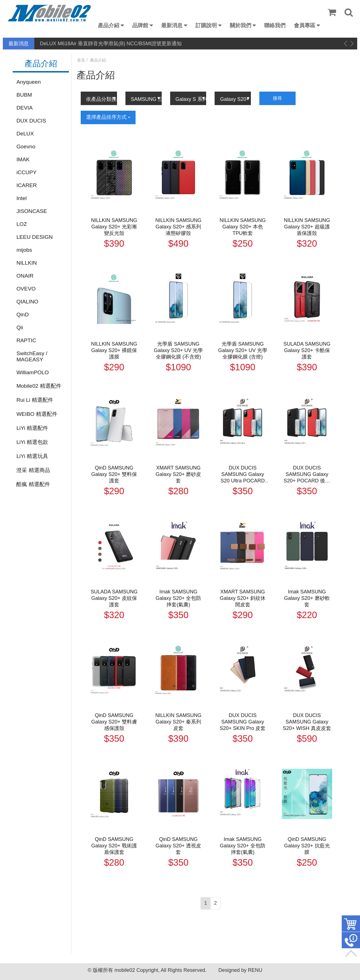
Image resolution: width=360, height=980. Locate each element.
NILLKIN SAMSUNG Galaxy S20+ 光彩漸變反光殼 (114, 227)
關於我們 (240, 25)
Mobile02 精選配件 (39, 386)
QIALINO (27, 302)
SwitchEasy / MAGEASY (32, 356)
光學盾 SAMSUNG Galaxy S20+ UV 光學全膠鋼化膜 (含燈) (243, 350)
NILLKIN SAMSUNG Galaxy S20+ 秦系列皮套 (178, 722)
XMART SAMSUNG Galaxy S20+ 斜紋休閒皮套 (243, 598)
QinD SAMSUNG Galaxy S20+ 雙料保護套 (114, 474)
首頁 (81, 60)
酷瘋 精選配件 (33, 484)
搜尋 (277, 98)
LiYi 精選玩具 (32, 456)
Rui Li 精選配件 (35, 400)
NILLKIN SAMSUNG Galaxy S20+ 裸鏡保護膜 (114, 350)
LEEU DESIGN (34, 237)
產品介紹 (109, 25)
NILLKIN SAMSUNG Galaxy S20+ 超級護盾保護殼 (307, 227)
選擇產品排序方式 (108, 117)
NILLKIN (27, 263)
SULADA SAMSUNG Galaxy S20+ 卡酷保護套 (307, 350)
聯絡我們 (275, 25)
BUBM (24, 95)
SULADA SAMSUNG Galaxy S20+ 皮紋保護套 (114, 598)
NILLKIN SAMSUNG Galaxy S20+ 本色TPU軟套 (243, 227)
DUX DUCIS (31, 121)
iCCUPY (26, 172)
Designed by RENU (240, 970)
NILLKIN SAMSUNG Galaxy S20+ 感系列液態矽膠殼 (178, 227)
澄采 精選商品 (33, 470)
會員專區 (305, 25)
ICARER (27, 185)
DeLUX (25, 134)
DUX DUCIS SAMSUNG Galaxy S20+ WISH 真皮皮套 (307, 722)
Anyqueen (28, 82)
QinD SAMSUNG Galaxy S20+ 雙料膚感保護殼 (114, 722)
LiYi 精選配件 (32, 428)
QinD (22, 315)
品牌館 (140, 25)
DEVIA (24, 108)
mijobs (24, 250)
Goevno (26, 147)
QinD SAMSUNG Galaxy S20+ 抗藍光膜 (307, 846)
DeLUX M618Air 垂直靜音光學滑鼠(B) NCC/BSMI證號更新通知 (111, 44)
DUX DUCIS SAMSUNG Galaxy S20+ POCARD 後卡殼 (307, 475)
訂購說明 (206, 25)
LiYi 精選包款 (32, 442)
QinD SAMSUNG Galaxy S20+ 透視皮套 (178, 846)
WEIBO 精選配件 (37, 414)
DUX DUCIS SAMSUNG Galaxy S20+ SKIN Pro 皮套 (243, 722)
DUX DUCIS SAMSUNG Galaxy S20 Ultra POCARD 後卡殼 (243, 475)
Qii (20, 327)
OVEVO (26, 289)
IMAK (23, 159)
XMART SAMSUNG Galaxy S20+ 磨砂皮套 (178, 474)
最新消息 (172, 25)
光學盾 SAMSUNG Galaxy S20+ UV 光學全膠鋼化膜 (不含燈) (178, 350)
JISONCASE (32, 211)
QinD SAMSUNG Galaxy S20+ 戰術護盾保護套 (114, 846)
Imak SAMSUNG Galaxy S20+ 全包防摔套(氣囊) (178, 598)
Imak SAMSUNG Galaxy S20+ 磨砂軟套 (307, 598)
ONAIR (25, 276)
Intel (21, 198)
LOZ (22, 224)
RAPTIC (26, 340)
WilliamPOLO (32, 372)
